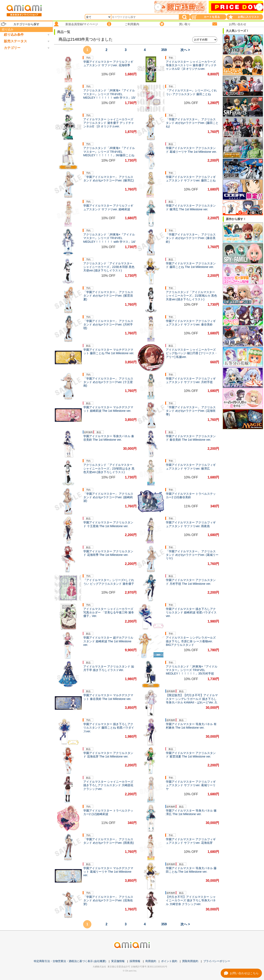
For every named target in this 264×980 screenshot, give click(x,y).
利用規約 (151, 961)
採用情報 (135, 961)
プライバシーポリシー (217, 961)
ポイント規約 (169, 961)
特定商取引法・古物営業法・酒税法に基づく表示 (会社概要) (70, 961)
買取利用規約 (190, 961)
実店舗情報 (118, 961)
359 (164, 50)
